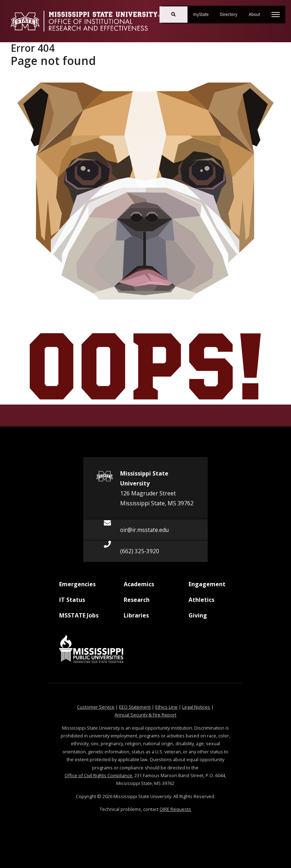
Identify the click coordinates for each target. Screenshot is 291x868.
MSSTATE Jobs (79, 618)
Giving (198, 618)
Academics (139, 587)
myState (204, 12)
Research (137, 603)
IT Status (72, 603)
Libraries (136, 618)
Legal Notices (196, 707)
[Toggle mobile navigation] (276, 15)
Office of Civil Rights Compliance (98, 775)
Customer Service (96, 707)
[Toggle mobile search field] (174, 15)
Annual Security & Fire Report (145, 715)
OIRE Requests (175, 809)
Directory (232, 12)
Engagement (207, 587)
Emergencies (77, 587)
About (257, 12)
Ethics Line (166, 707)
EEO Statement (135, 707)
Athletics (202, 603)
